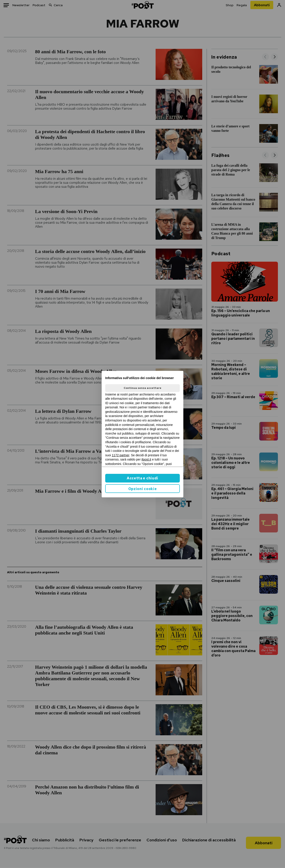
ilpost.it (146, 459)
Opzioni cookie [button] (143, 489)
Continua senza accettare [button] (142, 388)
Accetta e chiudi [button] (142, 478)
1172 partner (121, 455)
